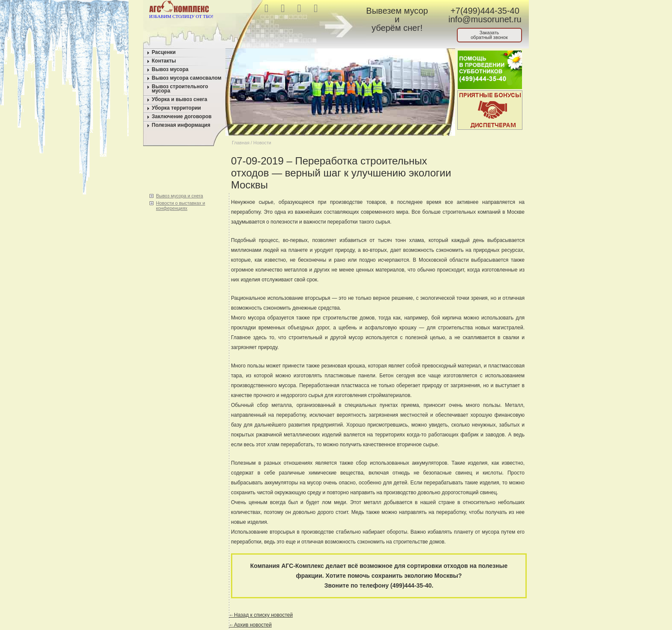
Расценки (164, 52)
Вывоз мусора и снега (180, 196)
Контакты (164, 61)
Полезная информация (181, 125)
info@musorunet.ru (485, 19)
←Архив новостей (250, 625)
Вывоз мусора (170, 69)
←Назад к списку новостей (261, 615)
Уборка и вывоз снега (180, 99)
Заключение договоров (182, 116)
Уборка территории (176, 108)
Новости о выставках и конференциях (181, 206)
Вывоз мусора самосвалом (187, 78)
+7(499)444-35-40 (485, 11)
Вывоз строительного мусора (180, 89)
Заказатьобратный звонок (489, 35)
